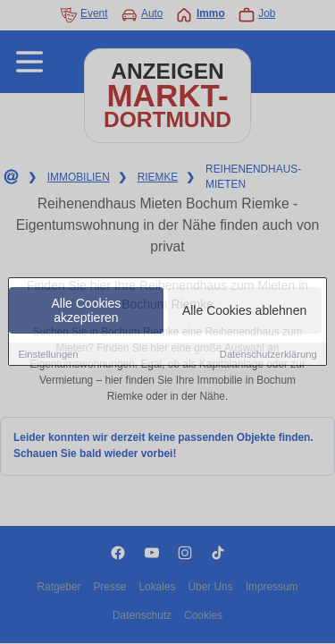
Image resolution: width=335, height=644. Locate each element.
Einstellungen (48, 354)
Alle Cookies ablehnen (244, 310)
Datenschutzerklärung (268, 354)
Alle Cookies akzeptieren (87, 310)
